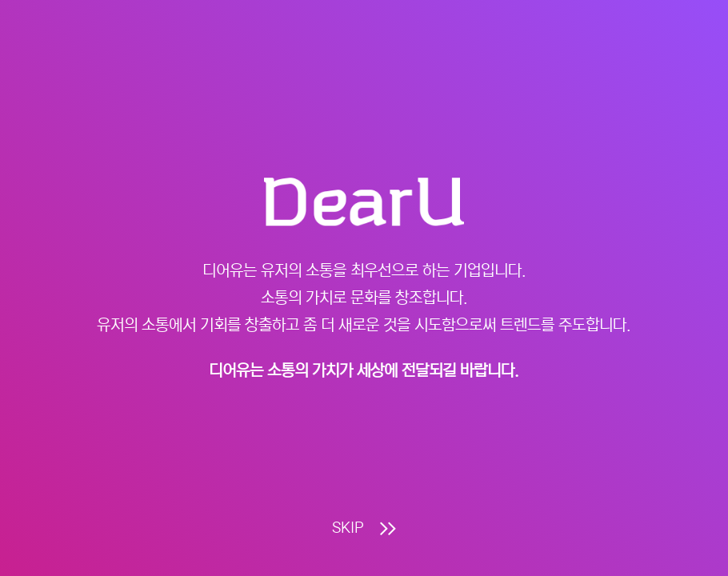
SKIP (364, 528)
